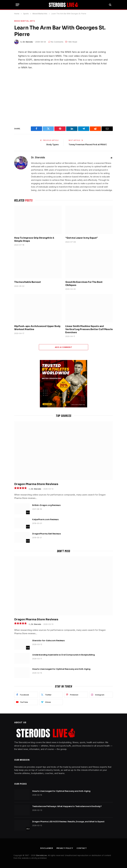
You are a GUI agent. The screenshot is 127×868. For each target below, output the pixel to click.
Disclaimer (46, 848)
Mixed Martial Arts (25, 21)
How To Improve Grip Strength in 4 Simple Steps (34, 239)
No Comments (56, 42)
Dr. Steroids (28, 42)
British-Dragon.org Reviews (46, 505)
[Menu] (17, 5)
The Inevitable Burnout (27, 282)
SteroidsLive (41, 855)
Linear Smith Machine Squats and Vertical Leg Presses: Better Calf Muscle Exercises (89, 329)
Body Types (52, 144)
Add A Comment (64, 347)
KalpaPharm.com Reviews (45, 519)
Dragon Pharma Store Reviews (36, 484)
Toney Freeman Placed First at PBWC (88, 144)
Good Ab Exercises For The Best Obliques (84, 284)
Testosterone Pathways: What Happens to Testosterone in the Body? (67, 806)
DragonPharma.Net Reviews (47, 534)
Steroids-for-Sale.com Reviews (48, 641)
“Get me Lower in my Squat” (82, 238)
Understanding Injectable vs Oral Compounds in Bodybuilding (64, 655)
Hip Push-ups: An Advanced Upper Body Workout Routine (37, 328)
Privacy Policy (65, 848)
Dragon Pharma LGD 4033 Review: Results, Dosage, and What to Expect (68, 822)
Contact (82, 848)
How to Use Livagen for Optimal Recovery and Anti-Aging (61, 669)
